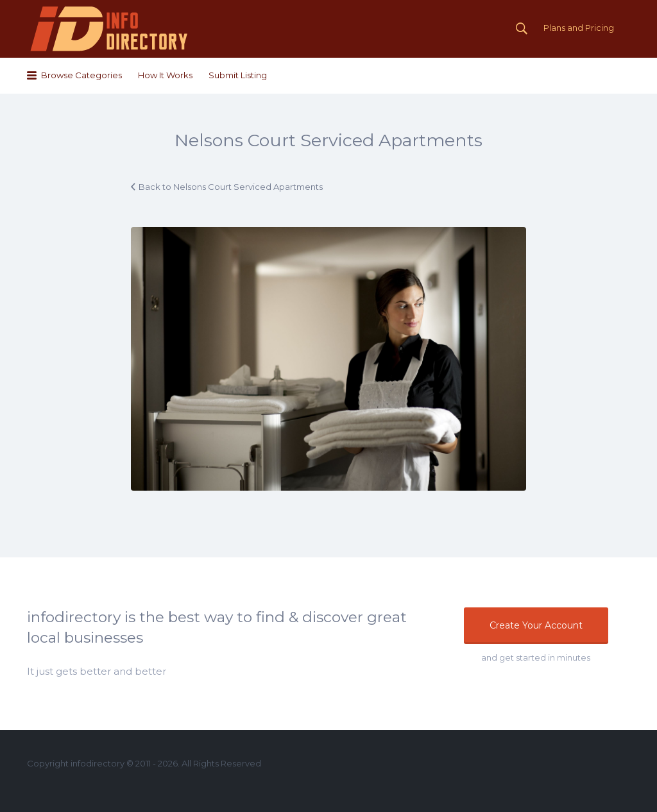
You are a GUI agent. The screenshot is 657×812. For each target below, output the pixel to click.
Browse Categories (81, 75)
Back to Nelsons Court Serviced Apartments (231, 187)
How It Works (165, 75)
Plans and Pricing (579, 28)
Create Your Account (536, 625)
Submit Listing (238, 75)
